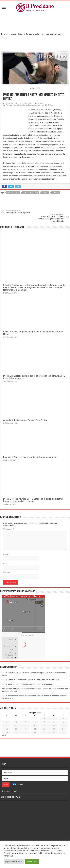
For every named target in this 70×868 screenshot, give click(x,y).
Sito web (7, 572)
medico (45, 193)
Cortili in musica (30, 193)
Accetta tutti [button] (32, 861)
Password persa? (10, 791)
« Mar (4, 735)
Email (6, 563)
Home (4, 34)
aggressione (13, 193)
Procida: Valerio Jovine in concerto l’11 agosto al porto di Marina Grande (49, 218)
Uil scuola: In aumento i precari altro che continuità (31, 684)
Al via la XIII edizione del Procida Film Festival (26, 420)
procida (56, 193)
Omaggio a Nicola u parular (21, 212)
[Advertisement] (35, 26)
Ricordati (18, 785)
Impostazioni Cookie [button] (14, 861)
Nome (6, 554)
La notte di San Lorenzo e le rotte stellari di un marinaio (30, 457)
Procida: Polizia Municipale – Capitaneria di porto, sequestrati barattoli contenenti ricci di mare (33, 500)
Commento (8, 529)
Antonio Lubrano (11, 103)
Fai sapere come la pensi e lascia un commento (23, 105)
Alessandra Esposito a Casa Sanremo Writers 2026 (38, 680)
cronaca (13, 34)
